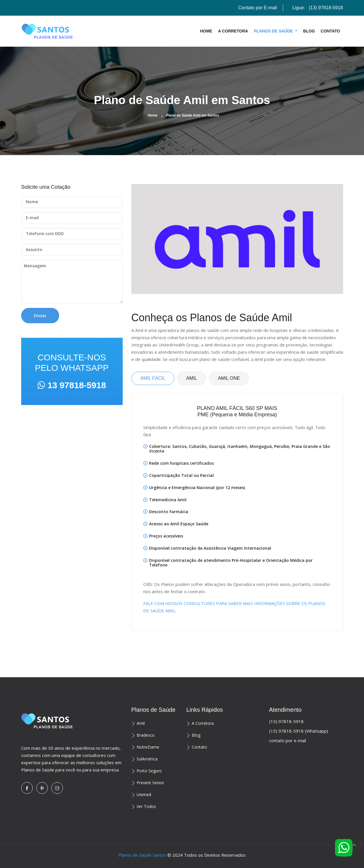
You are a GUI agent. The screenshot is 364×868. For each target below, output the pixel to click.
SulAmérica (147, 759)
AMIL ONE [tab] (229, 378)
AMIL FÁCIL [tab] (153, 378)
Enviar (40, 316)
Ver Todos (146, 806)
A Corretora (233, 31)
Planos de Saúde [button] (274, 31)
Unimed (144, 795)
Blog (309, 31)
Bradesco (146, 735)
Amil (141, 723)
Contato (331, 31)
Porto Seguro (149, 771)
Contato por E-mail (257, 8)
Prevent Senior (150, 783)
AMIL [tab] (192, 378)
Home (206, 31)
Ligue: (318, 8)
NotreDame (148, 747)
